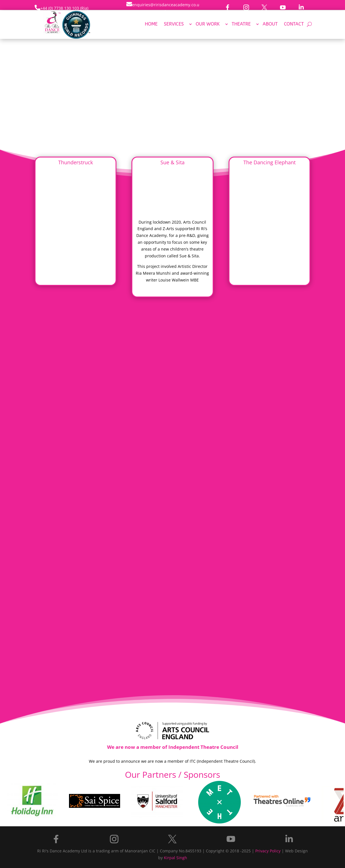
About (270, 24)
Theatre (241, 24)
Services (174, 24)
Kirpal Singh (175, 858)
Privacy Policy (268, 851)
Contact (294, 24)
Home (151, 24)
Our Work (208, 24)
